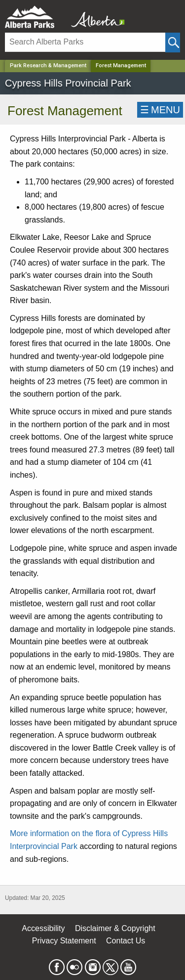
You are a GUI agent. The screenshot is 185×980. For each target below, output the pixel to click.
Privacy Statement (64, 941)
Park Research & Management (48, 66)
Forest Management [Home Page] (121, 66)
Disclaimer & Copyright (115, 928)
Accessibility (43, 928)
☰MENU (160, 110)
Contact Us (126, 941)
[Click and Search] (173, 43)
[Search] (85, 42)
